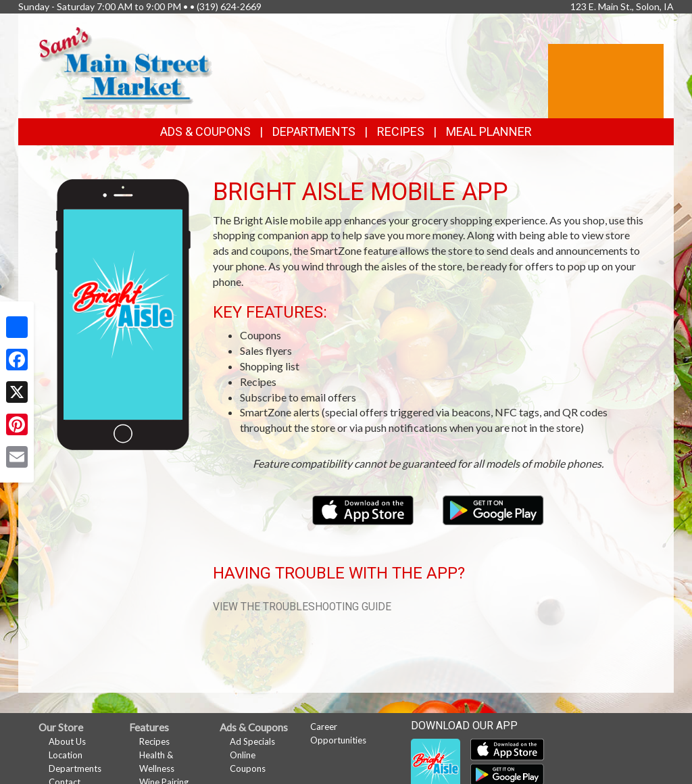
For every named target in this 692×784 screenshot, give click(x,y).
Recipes (401, 131)
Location (66, 755)
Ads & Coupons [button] (205, 131)
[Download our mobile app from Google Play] (493, 509)
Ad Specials (252, 741)
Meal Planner (489, 131)
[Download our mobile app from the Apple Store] (364, 509)
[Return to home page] (126, 65)
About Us (67, 741)
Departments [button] (314, 131)
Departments (75, 768)
